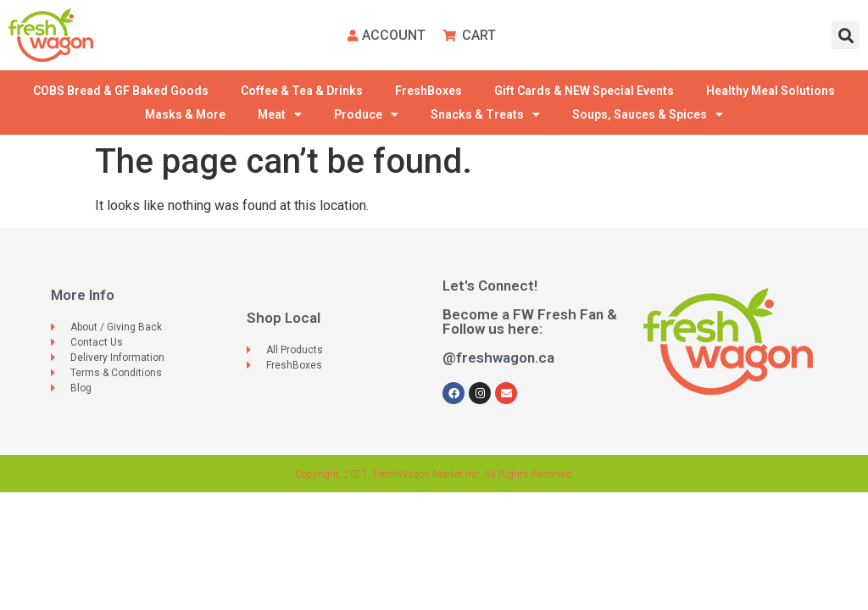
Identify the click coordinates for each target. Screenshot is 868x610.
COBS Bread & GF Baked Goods (121, 91)
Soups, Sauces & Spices (648, 114)
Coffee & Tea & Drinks (302, 91)
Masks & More (185, 114)
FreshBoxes (428, 91)
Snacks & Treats (485, 114)
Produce (366, 114)
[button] (846, 35)
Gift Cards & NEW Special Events (584, 91)
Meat (280, 114)
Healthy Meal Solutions (771, 91)
